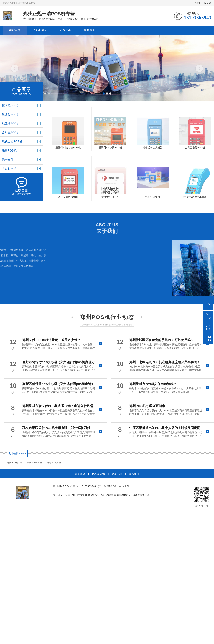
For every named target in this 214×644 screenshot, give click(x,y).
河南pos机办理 (54, 463)
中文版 (197, 3)
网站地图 (124, 486)
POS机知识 (40, 30)
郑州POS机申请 (15, 463)
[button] (104, 94)
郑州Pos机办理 (35, 463)
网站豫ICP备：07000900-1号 (133, 495)
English (208, 3)
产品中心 (66, 30)
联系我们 (90, 30)
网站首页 (15, 30)
